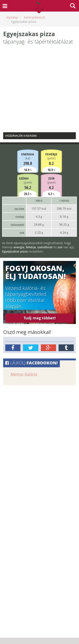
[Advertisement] (39, 90)
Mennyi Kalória (24, 374)
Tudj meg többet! (40, 318)
